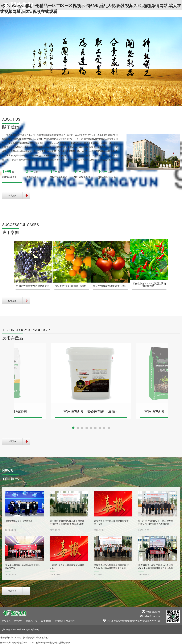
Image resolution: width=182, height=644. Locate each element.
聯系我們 (172, 5)
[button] (172, 60)
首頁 (84, 5)
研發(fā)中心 (117, 5)
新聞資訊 (155, 5)
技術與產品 (137, 5)
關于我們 (99, 5)
